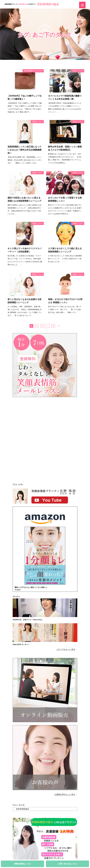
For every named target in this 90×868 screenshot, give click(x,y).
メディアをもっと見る (66, 649)
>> (59, 326)
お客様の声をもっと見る (65, 794)
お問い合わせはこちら (67, 864)
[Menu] (82, 5)
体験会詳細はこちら (22, 864)
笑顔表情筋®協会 (48, 4)
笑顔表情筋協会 (22, 809)
